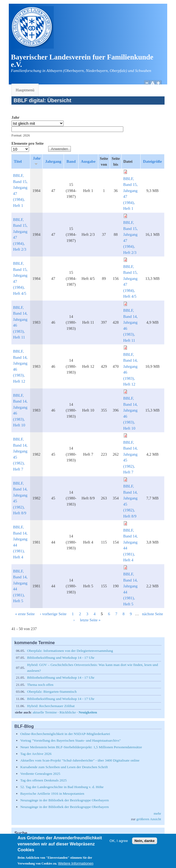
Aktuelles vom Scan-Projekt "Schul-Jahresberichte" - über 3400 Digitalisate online (80, 760)
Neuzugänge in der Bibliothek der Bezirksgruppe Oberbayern (64, 800)
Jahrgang (53, 161)
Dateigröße (152, 161)
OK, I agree (119, 843)
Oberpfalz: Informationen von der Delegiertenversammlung (70, 651)
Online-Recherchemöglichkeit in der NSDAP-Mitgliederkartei (65, 734)
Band (71, 161)
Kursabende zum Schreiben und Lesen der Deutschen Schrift (64, 767)
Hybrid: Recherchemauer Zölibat (51, 706)
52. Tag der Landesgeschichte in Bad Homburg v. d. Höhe (62, 787)
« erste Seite (25, 614)
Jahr (15, 117)
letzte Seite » (90, 620)
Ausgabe (88, 161)
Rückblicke (68, 712)
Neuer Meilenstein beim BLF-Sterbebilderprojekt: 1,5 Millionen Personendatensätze (81, 747)
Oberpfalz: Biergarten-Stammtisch (52, 692)
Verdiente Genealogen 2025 (40, 774)
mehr (157, 813)
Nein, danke (145, 843)
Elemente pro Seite (28, 143)
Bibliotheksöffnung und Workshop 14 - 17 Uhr (61, 658)
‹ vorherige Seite (53, 614)
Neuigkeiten (88, 712)
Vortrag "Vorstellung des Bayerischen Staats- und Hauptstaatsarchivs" (70, 740)
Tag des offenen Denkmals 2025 (43, 780)
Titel (18, 161)
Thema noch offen (40, 685)
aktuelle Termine (45, 712)
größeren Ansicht (149, 819)
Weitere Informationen (76, 865)
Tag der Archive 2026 (36, 754)
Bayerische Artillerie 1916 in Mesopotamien (52, 794)
